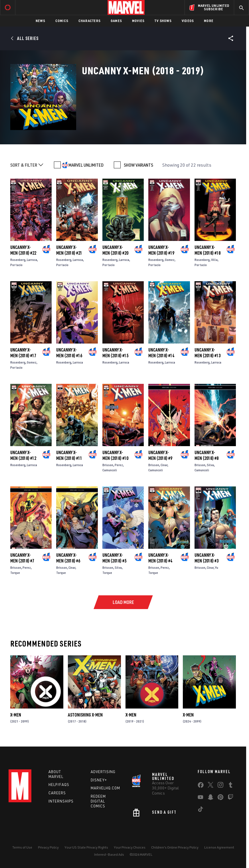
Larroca (32, 260)
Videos (188, 21)
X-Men (16, 715)
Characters (89, 21)
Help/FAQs (59, 785)
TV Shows (163, 21)
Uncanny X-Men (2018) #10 (115, 455)
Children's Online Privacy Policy (175, 847)
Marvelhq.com (105, 788)
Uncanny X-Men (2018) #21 (69, 250)
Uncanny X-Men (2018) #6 (68, 558)
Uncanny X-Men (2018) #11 (69, 455)
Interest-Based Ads (109, 854)
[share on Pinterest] (220, 798)
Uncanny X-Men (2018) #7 (22, 558)
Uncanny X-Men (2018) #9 (160, 455)
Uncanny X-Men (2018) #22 (23, 250)
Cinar (164, 465)
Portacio (16, 265)
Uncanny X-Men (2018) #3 (207, 558)
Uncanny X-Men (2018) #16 (69, 353)
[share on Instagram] (220, 786)
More (209, 21)
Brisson (108, 465)
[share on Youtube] (201, 798)
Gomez (170, 260)
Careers (57, 793)
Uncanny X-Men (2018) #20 (115, 250)
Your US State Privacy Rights (86, 847)
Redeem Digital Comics (98, 801)
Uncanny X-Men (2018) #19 (161, 250)
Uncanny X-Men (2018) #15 (115, 353)
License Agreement (219, 847)
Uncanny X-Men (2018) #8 (207, 455)
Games (116, 21)
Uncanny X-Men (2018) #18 (207, 250)
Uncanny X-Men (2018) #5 (114, 558)
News (40, 21)
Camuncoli (110, 470)
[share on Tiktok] (201, 810)
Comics (62, 21)
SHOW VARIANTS (138, 165)
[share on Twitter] (210, 786)
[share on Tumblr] (230, 786)
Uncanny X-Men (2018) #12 (23, 455)
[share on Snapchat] (210, 798)
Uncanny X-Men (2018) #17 (23, 353)
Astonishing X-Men (85, 715)
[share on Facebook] (201, 786)
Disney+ (99, 780)
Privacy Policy (48, 847)
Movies (138, 21)
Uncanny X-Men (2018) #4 (160, 558)
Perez (119, 465)
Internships (61, 801)
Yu (217, 567)
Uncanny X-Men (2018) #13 (207, 353)
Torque (15, 573)
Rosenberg (18, 260)
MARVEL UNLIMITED (86, 165)
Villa (214, 260)
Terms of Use (22, 847)
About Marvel (56, 774)
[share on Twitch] (230, 798)
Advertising (103, 772)
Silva (210, 465)
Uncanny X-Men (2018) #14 (161, 353)
